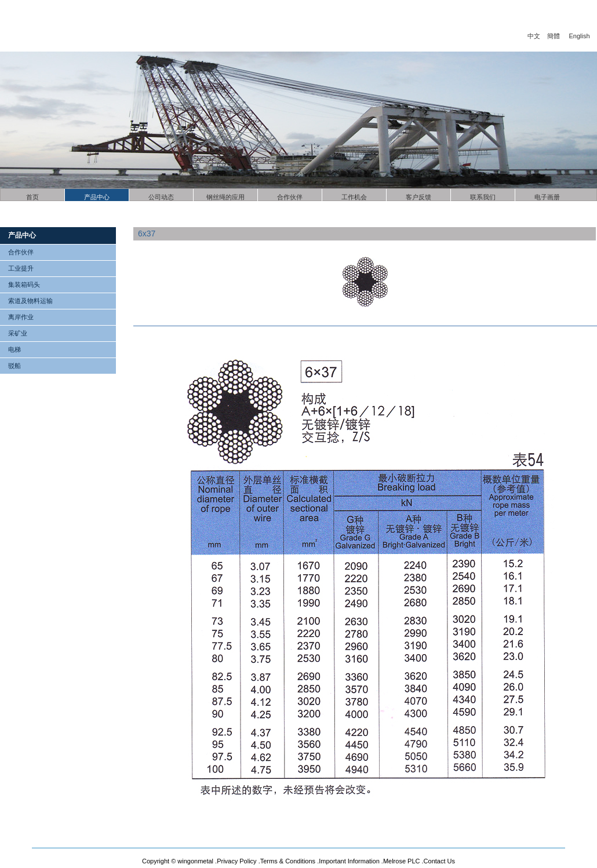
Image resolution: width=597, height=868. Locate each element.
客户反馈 (418, 197)
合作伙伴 (290, 197)
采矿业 (18, 333)
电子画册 (547, 197)
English (580, 36)
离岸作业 (21, 317)
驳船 (14, 366)
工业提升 (21, 268)
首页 (32, 197)
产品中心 (97, 197)
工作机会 (354, 197)
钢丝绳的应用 (225, 197)
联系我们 (483, 197)
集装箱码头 (24, 285)
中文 (534, 36)
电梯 (14, 349)
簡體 (554, 36)
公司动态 (161, 197)
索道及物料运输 (30, 301)
